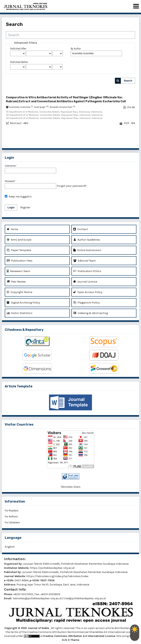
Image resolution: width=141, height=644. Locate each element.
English (10, 547)
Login (11, 207)
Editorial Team (85, 261)
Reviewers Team (18, 271)
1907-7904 (47, 580)
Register (25, 207)
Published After (18, 49)
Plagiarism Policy (87, 303)
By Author (76, 49)
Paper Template (19, 250)
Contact (81, 229)
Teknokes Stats (71, 487)
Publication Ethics (87, 271)
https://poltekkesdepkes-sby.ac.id (52, 568)
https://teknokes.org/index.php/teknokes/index (57, 576)
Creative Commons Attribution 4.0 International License (79, 636)
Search (128, 81)
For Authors (11, 516)
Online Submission (87, 250)
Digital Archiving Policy (23, 303)
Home (12, 229)
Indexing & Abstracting (91, 313)
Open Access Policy (88, 292)
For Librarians (12, 522)
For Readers (12, 511)
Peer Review (16, 282)
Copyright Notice (19, 292)
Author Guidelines (87, 240)
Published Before (19, 62)
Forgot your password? (72, 186)
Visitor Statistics (20, 313)
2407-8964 (21, 580)
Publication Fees (20, 261)
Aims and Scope (19, 240)
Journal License (85, 282)
